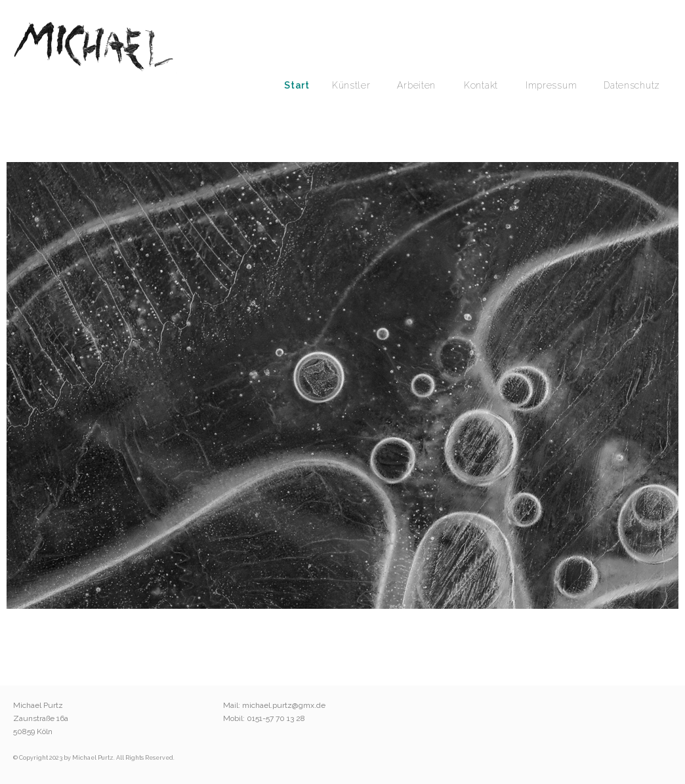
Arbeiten (416, 85)
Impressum (551, 85)
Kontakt (481, 85)
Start (297, 85)
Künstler (351, 85)
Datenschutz (632, 85)
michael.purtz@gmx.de (284, 705)
